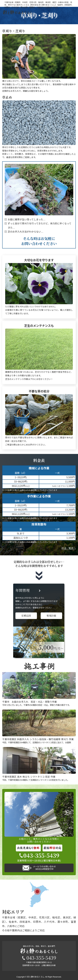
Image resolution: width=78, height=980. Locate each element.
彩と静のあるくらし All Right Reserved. (44, 977)
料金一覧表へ (69, 548)
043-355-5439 (39, 855)
